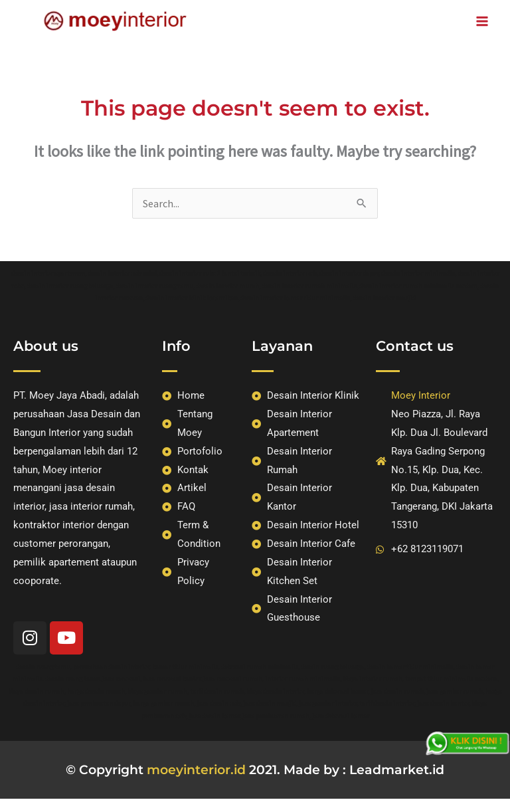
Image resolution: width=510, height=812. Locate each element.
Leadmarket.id (397, 769)
